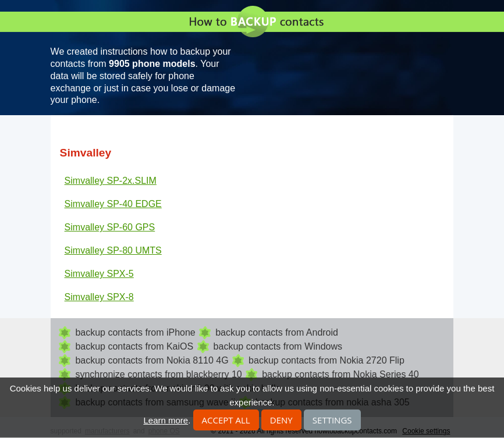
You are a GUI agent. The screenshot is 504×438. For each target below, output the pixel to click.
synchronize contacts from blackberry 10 (158, 374)
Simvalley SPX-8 (99, 297)
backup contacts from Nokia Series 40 (340, 374)
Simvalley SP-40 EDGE (113, 204)
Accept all (226, 420)
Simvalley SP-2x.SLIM (111, 181)
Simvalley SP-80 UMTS (113, 250)
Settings (332, 420)
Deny (281, 420)
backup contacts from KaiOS (134, 346)
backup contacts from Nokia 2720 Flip (326, 360)
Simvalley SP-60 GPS (110, 227)
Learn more (166, 420)
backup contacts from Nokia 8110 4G (152, 360)
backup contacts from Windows (278, 346)
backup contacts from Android (277, 332)
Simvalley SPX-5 (99, 274)
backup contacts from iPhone (135, 332)
